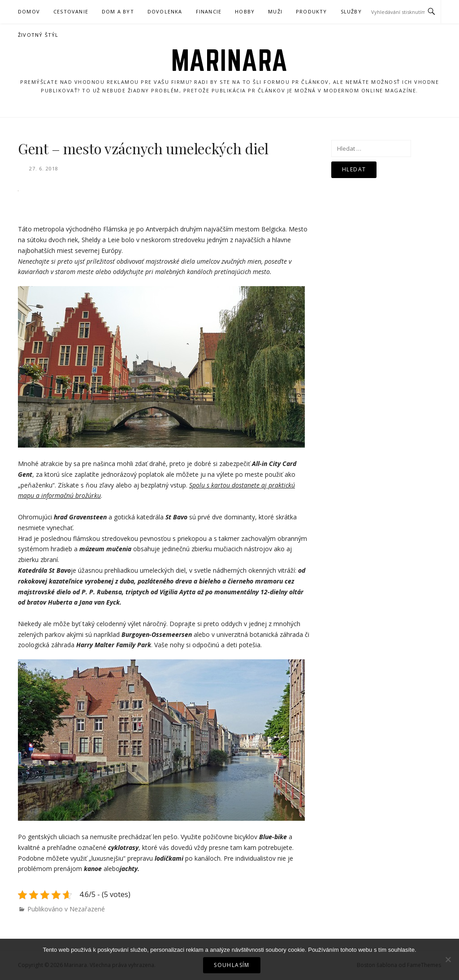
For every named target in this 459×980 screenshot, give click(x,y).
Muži (275, 11)
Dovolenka (165, 11)
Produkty (312, 11)
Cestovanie (71, 11)
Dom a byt (118, 11)
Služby (351, 11)
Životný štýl (38, 35)
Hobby (245, 11)
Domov (29, 11)
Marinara (230, 60)
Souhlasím (232, 965)
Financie (209, 11)
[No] (448, 959)
